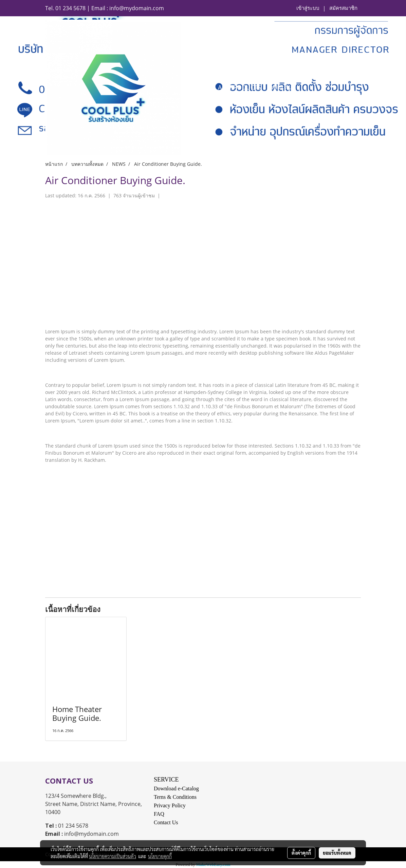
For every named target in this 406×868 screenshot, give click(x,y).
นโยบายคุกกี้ (160, 856)
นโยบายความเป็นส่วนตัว (113, 856)
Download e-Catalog (176, 788)
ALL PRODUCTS (239, 87)
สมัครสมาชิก (343, 8)
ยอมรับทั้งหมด (337, 853)
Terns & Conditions (175, 797)
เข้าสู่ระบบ (308, 8)
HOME (198, 87)
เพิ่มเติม (282, 87)
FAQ (159, 814)
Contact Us (166, 822)
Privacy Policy (170, 805)
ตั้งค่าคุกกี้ (301, 853)
